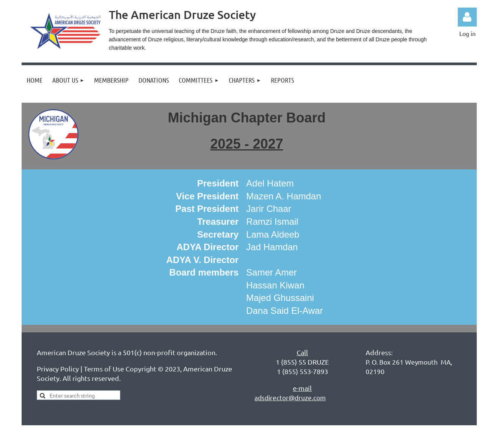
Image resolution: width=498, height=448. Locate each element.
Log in (467, 17)
